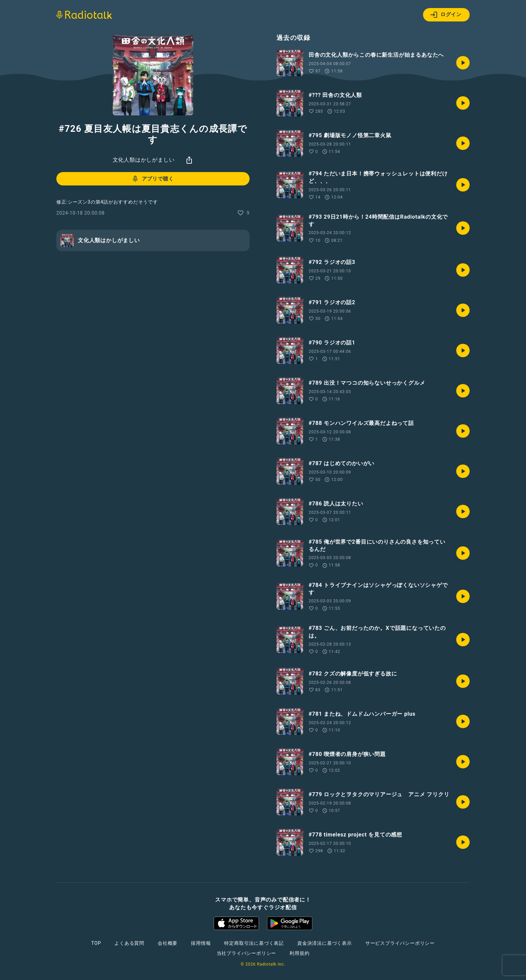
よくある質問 (129, 943)
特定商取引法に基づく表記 (254, 943)
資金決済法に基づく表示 (325, 943)
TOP (96, 943)
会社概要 (168, 943)
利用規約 (299, 953)
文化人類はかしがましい (144, 160)
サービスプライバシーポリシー (400, 943)
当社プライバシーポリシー (247, 953)
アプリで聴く (152, 179)
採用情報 (201, 943)
